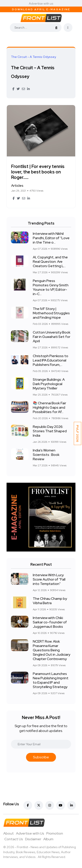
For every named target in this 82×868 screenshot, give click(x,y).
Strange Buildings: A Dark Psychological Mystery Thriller (49, 384)
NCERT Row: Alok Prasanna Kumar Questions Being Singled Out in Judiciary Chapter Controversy (51, 650)
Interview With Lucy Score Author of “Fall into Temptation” (49, 579)
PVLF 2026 (78, 434)
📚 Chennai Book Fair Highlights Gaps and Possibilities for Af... (49, 407)
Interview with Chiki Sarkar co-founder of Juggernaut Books (50, 622)
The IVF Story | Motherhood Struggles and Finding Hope (51, 313)
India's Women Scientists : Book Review (46, 455)
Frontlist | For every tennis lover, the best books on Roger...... (38, 172)
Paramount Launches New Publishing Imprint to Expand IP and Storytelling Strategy (51, 680)
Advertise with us (41, 3)
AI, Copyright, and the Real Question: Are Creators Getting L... (50, 262)
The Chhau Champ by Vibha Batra (50, 601)
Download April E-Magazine (41, 9)
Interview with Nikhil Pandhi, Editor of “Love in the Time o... (51, 238)
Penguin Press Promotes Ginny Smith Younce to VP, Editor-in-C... (51, 287)
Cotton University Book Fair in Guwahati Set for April (52, 337)
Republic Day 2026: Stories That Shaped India (50, 431)
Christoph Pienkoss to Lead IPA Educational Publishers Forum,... (51, 360)
